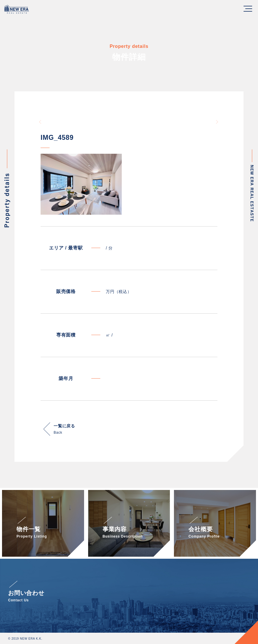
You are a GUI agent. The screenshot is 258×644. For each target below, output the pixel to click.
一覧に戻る (64, 430)
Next (217, 122)
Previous (41, 122)
